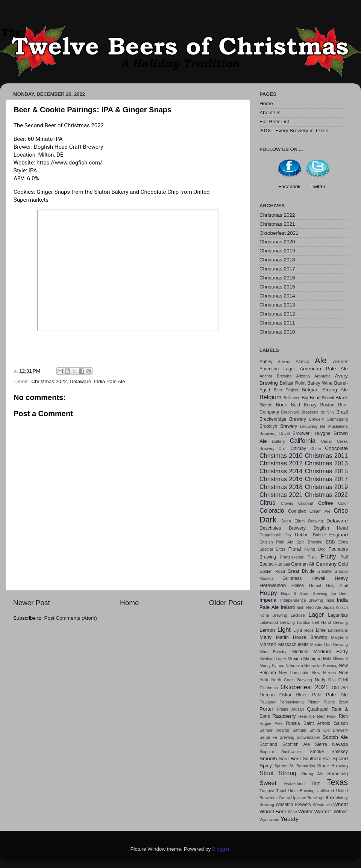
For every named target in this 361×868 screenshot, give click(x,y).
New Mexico (324, 673)
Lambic (304, 622)
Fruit (312, 557)
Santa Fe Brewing (277, 737)
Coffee (326, 503)
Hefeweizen (273, 585)
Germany (326, 564)
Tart (316, 783)
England (339, 535)
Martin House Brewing (301, 637)
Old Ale (340, 688)
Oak (332, 680)
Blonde (266, 405)
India (330, 600)
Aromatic (322, 376)
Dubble (319, 535)
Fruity (328, 556)
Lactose (298, 615)
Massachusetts (294, 645)
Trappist (267, 791)
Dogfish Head (331, 528)
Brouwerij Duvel (275, 433)
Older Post (226, 603)
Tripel (281, 791)
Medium (300, 652)
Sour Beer (290, 759)
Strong (288, 773)
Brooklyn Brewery (278, 426)
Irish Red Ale (309, 607)
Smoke (317, 752)
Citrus (267, 503)
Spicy (266, 766)
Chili (283, 448)
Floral (295, 549)
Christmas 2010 (277, 332)
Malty (265, 637)
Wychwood (269, 820)
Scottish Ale (296, 744)
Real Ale (307, 716)
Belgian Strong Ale (325, 390)
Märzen (268, 644)
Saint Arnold (317, 723)
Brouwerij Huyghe (312, 433)
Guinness (292, 578)
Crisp (341, 510)
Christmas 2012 (277, 314)
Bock (281, 405)
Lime (321, 630)
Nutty (320, 680)
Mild (327, 659)
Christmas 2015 (277, 287)
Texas (337, 782)
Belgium (270, 397)
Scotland (268, 744)
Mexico (294, 659)
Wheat (341, 804)
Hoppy (268, 593)
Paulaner (268, 702)
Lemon (267, 630)
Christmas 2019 (277, 251)
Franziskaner (292, 557)
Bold (296, 405)
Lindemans (338, 630)
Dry (288, 535)
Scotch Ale (335, 737)
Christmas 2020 (277, 242)
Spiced (340, 759)
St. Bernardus (302, 766)
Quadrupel (318, 709)
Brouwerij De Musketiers (324, 426)
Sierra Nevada (331, 744)
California (303, 441)
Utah (329, 798)
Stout (267, 773)
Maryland (340, 637)
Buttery (278, 441)
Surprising (337, 774)
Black (342, 398)
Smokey (340, 752)
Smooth (268, 759)
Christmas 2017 (277, 269)
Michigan (313, 659)
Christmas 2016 (277, 278)
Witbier (341, 812)
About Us (270, 112)
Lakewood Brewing (277, 622)
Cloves (287, 503)
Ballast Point (293, 383)
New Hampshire (294, 673)
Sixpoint (267, 752)
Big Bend (311, 398)
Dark (268, 520)
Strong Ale (312, 774)
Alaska (302, 362)
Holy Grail (337, 586)
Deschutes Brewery (283, 528)
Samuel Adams (274, 730)
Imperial (268, 600)
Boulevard (290, 412)
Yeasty (290, 819)
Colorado (272, 510)
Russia (293, 723)
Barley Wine (320, 383)
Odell (343, 680)
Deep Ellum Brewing (302, 521)
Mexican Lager (273, 659)
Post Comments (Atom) (71, 618)
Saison (341, 723)
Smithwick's (292, 752)
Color (343, 503)
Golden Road (272, 571)
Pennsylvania (291, 702)
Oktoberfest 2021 (279, 233)
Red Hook (327, 716)
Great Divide (301, 571)
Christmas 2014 (277, 296)
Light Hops (303, 630)
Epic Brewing (310, 542)
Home (129, 603)
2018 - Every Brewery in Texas (294, 131)
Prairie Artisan (290, 709)
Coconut (306, 503)
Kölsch (342, 607)
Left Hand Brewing (330, 622)
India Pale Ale (110, 381)
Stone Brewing (332, 766)
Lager (316, 614)
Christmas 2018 (277, 260)
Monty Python (272, 666)
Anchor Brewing (275, 376)
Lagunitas (338, 615)
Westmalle (322, 805)
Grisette (325, 571)
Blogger (221, 849)
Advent (284, 362)
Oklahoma (269, 688)
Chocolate (336, 448)
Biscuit (328, 398)
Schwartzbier (308, 737)
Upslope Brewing (307, 798)
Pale (317, 695)
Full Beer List (274, 122)
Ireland (288, 607)
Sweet (268, 783)
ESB (330, 542)
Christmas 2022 (49, 381)
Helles (298, 586)
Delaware (80, 381)
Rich (343, 716)
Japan (328, 607)
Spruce (281, 766)
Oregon (267, 695)
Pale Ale (337, 695)
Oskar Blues (294, 695)
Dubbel (302, 535)
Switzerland (294, 783)
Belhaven (292, 398)
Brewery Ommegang (328, 419)
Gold (343, 564)
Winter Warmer (315, 811)
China (315, 448)
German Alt (303, 564)
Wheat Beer (273, 811)
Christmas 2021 (277, 224)
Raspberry (284, 716)
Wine (292, 812)
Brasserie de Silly (318, 412)
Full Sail (283, 564)
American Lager (277, 369)
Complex (297, 511)
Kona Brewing (273, 615)
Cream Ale (320, 511)
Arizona (303, 376)
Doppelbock (270, 535)
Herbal (315, 586)
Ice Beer (339, 593)
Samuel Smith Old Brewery (320, 730)
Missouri (340, 659)
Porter (266, 709)
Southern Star (317, 759)
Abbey (266, 362)
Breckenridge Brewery (283, 419)
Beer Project (286, 390)
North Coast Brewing (291, 680)
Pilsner (314, 702)
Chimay (298, 448)
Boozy (310, 405)
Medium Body (331, 651)
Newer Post (32, 603)
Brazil (342, 412)
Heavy (341, 578)
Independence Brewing (302, 600)
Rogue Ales (271, 723)
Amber (340, 362)
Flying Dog (315, 549)
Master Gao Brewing (329, 645)
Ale (321, 360)
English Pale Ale (276, 542)
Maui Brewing (274, 652)
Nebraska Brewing (321, 666)
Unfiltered (325, 791)
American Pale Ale (324, 369)
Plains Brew (336, 702)
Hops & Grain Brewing (304, 593)
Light (284, 629)
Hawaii (318, 578)
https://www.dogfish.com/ (69, 163)
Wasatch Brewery (294, 805)
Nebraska (294, 666)
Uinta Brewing (301, 791)
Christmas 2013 (277, 305)
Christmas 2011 (277, 323)
